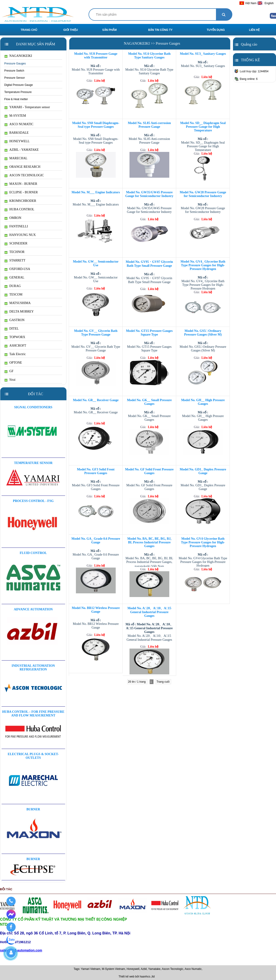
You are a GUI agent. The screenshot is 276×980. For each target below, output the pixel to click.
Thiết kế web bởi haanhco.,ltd (137, 977)
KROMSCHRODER (20, 201)
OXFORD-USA (17, 269)
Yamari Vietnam (91, 969)
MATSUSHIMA (18, 303)
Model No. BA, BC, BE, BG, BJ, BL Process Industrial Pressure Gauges (149, 542)
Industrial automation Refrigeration (33, 668)
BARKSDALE (17, 133)
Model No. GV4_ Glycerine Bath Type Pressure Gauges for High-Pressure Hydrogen (203, 265)
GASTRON (15, 320)
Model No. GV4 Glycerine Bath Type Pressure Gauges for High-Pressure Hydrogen (203, 542)
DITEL (12, 329)
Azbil (144, 969)
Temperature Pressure (18, 92)
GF (9, 371)
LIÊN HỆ (254, 30)
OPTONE (13, 363)
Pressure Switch (14, 71)
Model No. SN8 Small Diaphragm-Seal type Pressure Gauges (96, 125)
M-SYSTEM (15, 116)
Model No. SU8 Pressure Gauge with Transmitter (96, 56)
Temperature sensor (33, 463)
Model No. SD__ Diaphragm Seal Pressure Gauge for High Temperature (203, 127)
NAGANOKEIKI (18, 56)
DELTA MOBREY (19, 312)
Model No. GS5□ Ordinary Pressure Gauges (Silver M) (203, 333)
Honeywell (133, 969)
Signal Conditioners (33, 407)
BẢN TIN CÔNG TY (160, 30)
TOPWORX (15, 337)
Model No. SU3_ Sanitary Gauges (203, 54)
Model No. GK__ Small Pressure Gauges (149, 402)
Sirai (10, 380)
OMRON (13, 218)
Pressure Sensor (15, 78)
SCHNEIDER (16, 244)
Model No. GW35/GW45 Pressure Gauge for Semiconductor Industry (149, 194)
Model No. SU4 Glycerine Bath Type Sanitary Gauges (149, 56)
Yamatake (154, 969)
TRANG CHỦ (29, 30)
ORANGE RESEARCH (23, 167)
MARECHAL (16, 158)
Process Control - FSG (33, 501)
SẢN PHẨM (110, 30)
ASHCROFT (15, 346)
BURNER (33, 809)
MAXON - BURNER (21, 184)
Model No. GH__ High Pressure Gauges (203, 402)
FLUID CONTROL (33, 553)
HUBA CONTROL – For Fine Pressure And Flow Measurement (33, 714)
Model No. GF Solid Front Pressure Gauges (149, 471)
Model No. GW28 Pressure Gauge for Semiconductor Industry (203, 194)
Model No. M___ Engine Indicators (96, 192)
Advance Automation (33, 609)
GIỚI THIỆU (70, 30)
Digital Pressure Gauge (19, 85)
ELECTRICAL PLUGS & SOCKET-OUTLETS (33, 756)
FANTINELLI (16, 226)
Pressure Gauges (15, 64)
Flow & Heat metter (16, 99)
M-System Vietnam (114, 969)
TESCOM (14, 295)
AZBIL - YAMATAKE (22, 150)
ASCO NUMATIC (19, 124)
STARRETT (15, 261)
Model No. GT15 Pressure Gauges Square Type (149, 333)
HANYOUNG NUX (20, 235)
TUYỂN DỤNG (216, 30)
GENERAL (14, 278)
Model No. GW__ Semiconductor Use (96, 263)
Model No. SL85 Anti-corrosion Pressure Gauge (149, 125)
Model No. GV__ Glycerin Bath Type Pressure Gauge (96, 333)
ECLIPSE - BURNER (21, 192)
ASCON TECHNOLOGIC (24, 175)
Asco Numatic (193, 969)
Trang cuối (163, 682)
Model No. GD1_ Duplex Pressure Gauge (203, 471)
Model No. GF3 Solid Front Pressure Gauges (96, 471)
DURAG (13, 286)
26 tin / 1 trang (137, 682)
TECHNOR (15, 252)
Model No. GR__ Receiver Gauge (96, 400)
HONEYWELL (17, 141)
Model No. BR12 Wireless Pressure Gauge (96, 610)
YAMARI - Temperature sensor (27, 107)
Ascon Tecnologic (173, 969)
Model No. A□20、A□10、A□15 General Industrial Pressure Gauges (149, 612)
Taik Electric (15, 354)
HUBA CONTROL (20, 209)
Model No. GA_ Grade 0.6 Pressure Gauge (96, 541)
